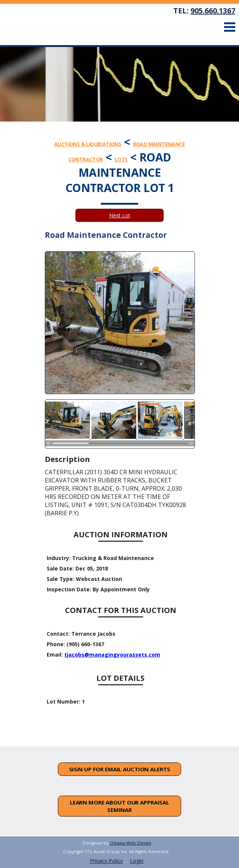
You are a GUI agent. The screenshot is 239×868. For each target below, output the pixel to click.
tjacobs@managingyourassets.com (112, 655)
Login (137, 861)
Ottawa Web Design (131, 843)
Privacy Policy (106, 861)
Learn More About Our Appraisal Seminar (119, 806)
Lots (121, 159)
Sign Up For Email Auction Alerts (120, 769)
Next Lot (120, 215)
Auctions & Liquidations (88, 144)
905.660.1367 (213, 11)
